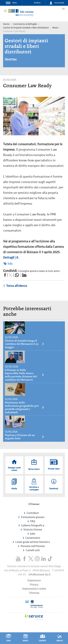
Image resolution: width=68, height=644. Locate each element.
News (55, 28)
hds (8, 264)
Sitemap (34, 593)
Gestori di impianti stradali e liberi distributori (26, 28)
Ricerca (37, 3)
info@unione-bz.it (39, 575)
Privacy (34, 585)
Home (6, 24)
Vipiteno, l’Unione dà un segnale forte (25, 437)
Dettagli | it (11, 258)
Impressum (34, 581)
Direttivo (11, 59)
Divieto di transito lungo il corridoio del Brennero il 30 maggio (25, 344)
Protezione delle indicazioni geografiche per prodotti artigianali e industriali (25, 407)
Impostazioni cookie (34, 589)
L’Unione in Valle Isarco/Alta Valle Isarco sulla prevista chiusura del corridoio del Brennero (25, 375)
